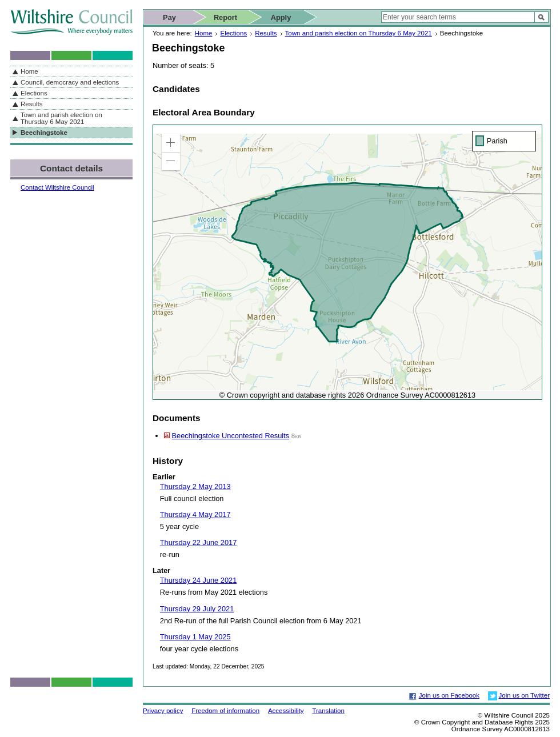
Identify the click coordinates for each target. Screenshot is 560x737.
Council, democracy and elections (70, 82)
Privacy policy (163, 711)
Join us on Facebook (449, 695)
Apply (281, 17)
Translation (328, 711)
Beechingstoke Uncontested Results (231, 436)
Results (266, 33)
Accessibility (286, 711)
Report (225, 17)
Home (204, 33)
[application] (347, 262)
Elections (233, 33)
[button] (171, 143)
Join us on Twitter (524, 695)
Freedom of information (225, 711)
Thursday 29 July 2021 (197, 609)
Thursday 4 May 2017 (195, 514)
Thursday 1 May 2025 (195, 637)
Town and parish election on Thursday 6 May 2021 (359, 33)
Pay (169, 17)
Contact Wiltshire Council (57, 187)
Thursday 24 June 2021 (198, 580)
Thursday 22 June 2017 (198, 542)
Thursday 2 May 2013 (195, 486)
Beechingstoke (44, 133)
